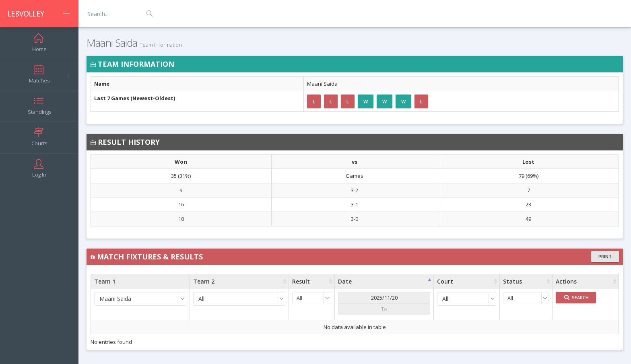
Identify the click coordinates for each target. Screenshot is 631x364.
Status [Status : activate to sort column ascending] (512, 281)
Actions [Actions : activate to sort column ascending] (566, 281)
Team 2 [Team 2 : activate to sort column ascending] (204, 281)
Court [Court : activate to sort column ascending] (445, 281)
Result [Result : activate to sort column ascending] (301, 281)
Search (576, 297)
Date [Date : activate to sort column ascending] (345, 281)
